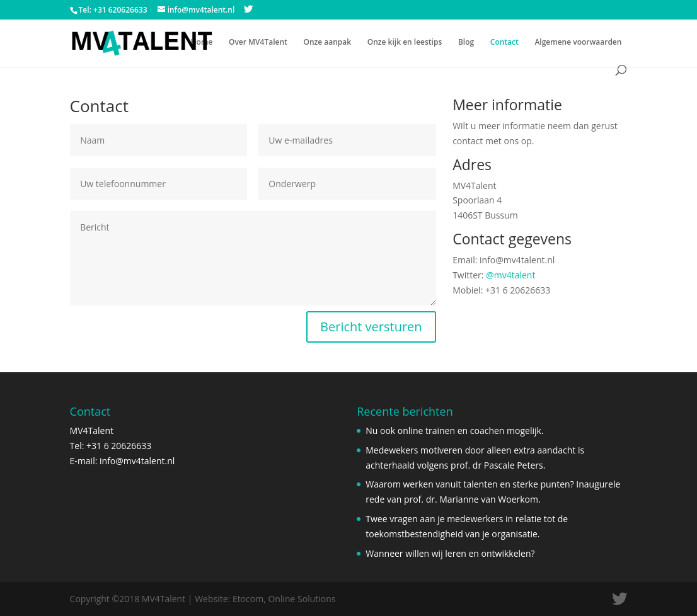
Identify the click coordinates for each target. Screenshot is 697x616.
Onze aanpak (327, 43)
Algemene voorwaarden (578, 43)
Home (202, 43)
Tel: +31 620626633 (113, 10)
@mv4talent (510, 275)
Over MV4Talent (258, 43)
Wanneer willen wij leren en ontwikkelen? (450, 553)
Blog (466, 43)
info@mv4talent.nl (137, 461)
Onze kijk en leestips (405, 43)
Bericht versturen (371, 327)
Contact (504, 43)
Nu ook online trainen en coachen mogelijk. (454, 431)
